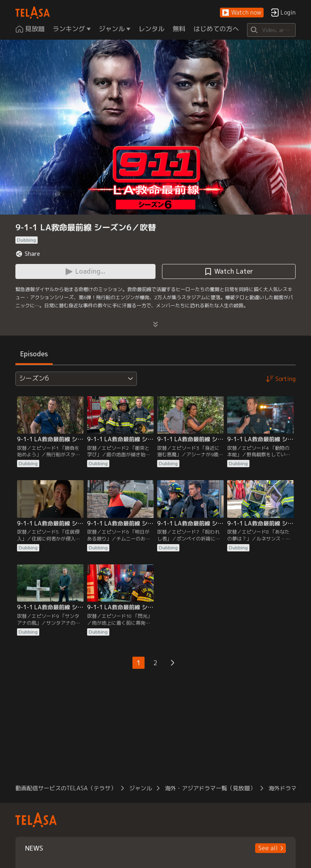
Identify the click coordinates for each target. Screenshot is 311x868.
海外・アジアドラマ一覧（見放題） (210, 788)
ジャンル (141, 788)
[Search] (271, 30)
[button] (242, 13)
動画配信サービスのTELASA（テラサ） (66, 788)
